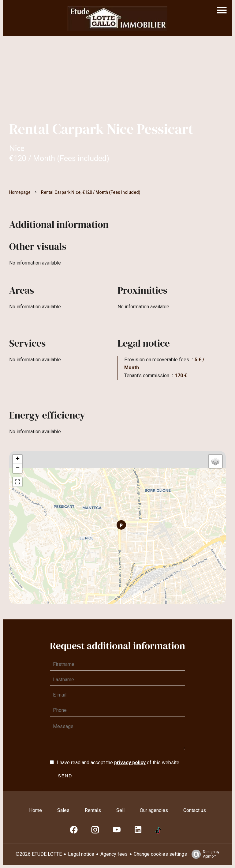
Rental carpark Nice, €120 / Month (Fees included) (91, 192)
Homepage (20, 192)
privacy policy (130, 763)
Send (65, 776)
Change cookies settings (160, 854)
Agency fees (114, 854)
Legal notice (81, 854)
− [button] (18, 468)
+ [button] (18, 459)
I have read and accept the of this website (118, 763)
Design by (204, 854)
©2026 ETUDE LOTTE (39, 854)
